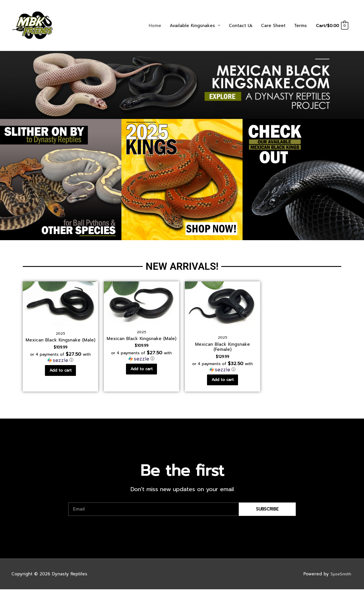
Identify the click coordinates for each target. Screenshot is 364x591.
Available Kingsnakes (192, 26)
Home (154, 26)
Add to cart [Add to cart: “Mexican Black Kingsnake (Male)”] (61, 371)
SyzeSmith (341, 575)
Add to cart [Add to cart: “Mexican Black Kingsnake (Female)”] (223, 381)
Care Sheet (273, 26)
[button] (60, 358)
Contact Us (240, 26)
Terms (300, 26)
